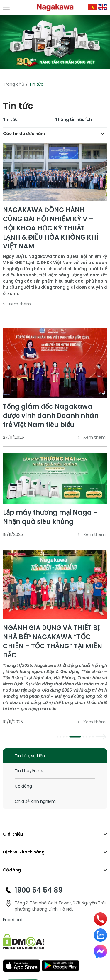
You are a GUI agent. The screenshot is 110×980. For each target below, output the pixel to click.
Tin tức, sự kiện (30, 756)
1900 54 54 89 (39, 890)
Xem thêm (17, 304)
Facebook (13, 920)
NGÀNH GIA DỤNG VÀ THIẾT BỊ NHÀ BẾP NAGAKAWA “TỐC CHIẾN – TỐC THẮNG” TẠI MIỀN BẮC (53, 641)
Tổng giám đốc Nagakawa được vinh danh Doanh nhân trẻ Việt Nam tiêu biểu (51, 416)
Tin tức (10, 119)
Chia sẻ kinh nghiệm (35, 801)
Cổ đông (23, 786)
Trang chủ (13, 84)
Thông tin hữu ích (73, 119)
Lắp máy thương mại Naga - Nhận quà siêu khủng (50, 517)
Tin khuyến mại (30, 771)
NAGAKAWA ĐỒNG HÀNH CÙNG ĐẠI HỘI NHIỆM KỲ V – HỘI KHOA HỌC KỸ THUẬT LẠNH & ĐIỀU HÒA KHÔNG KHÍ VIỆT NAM (51, 228)
